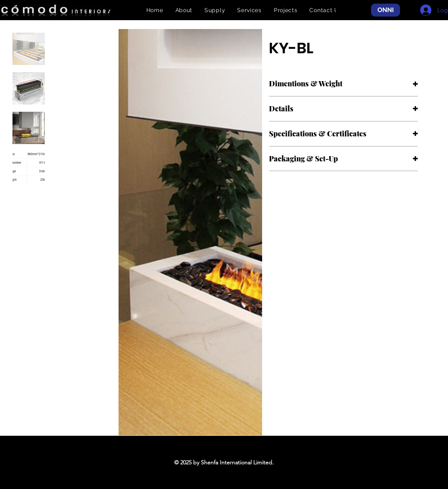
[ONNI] (385, 10)
